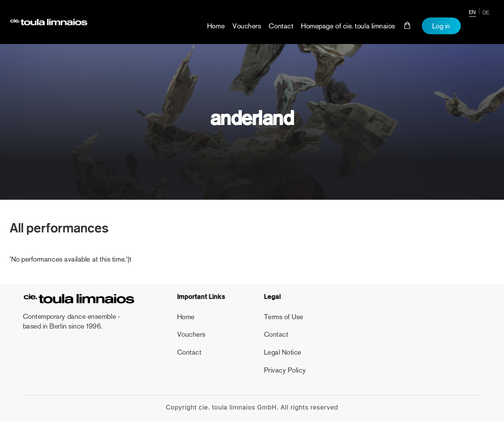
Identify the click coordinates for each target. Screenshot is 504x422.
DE (486, 12)
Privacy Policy (285, 370)
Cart (407, 25)
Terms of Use (284, 317)
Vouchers (247, 26)
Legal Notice (283, 352)
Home (216, 26)
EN (472, 12)
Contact (281, 26)
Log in (441, 26)
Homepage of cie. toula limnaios (348, 26)
